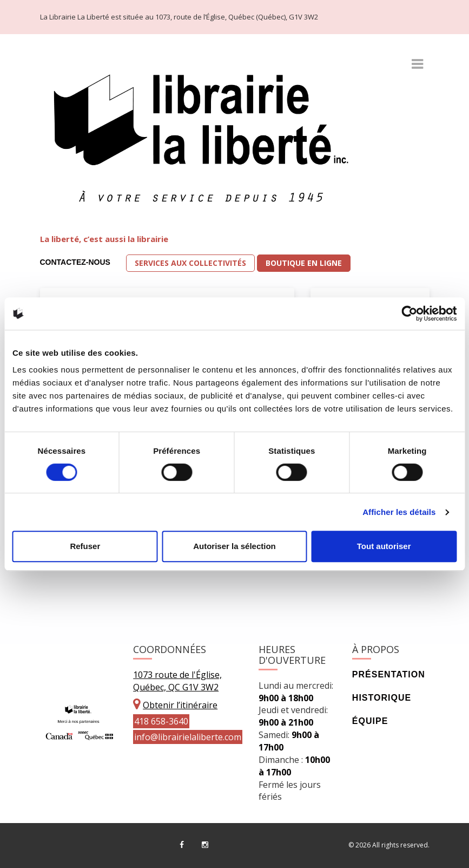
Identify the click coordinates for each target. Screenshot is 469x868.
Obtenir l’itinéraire (180, 705)
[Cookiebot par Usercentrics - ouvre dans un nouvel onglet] (409, 314)
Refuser (85, 546)
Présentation (389, 674)
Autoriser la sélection (234, 546)
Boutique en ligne (304, 263)
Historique (382, 698)
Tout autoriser (384, 546)
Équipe (370, 721)
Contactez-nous (75, 262)
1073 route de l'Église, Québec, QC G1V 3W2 (177, 681)
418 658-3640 (161, 721)
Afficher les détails (399, 512)
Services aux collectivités (190, 263)
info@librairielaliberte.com (188, 737)
